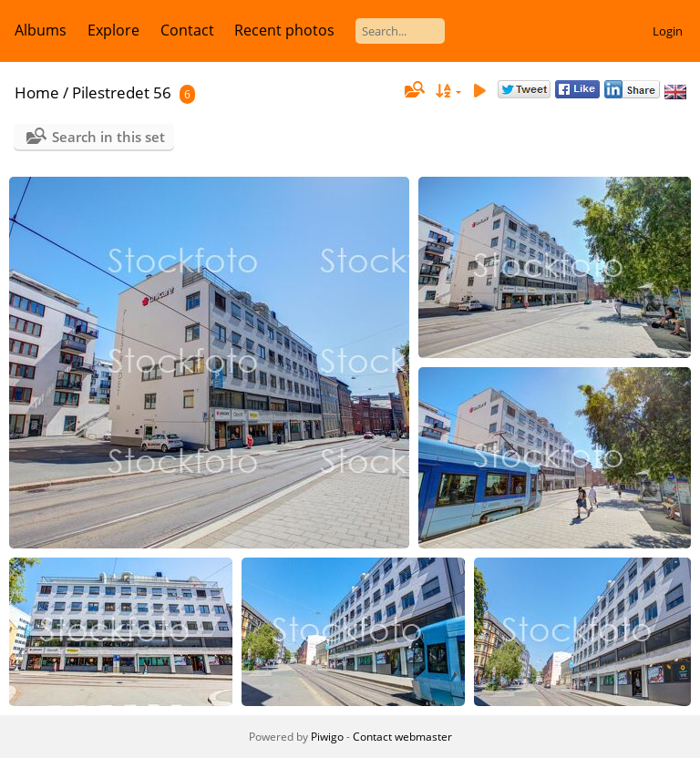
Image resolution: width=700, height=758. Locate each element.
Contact (187, 30)
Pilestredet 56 (122, 92)
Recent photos (284, 30)
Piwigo (327, 737)
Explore (113, 30)
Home (37, 92)
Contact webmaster (402, 737)
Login (668, 31)
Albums (41, 30)
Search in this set (108, 137)
